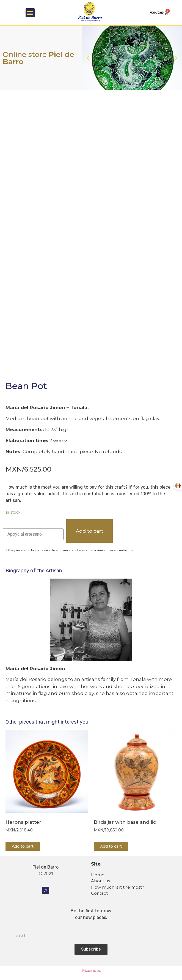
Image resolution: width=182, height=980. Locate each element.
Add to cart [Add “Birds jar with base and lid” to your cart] (111, 846)
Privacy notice (92, 971)
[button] (30, 13)
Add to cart (89, 531)
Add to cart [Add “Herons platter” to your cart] (23, 846)
